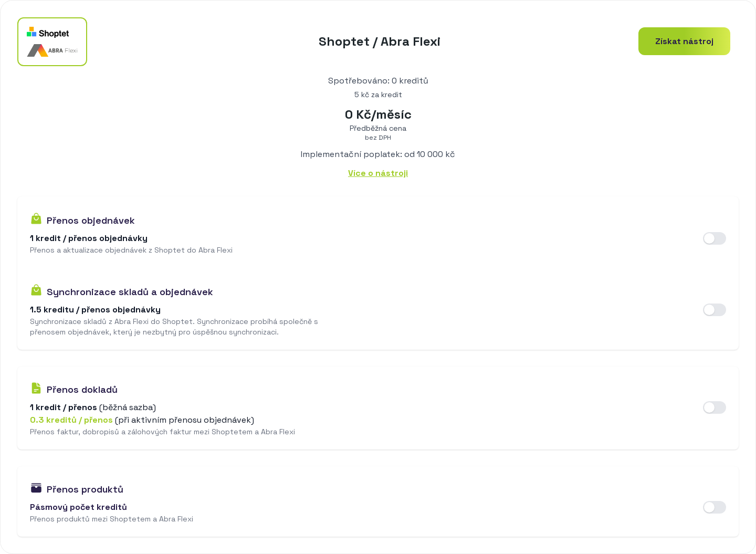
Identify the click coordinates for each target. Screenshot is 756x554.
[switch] (715, 238)
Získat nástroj (684, 41)
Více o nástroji (378, 173)
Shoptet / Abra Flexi (380, 41)
